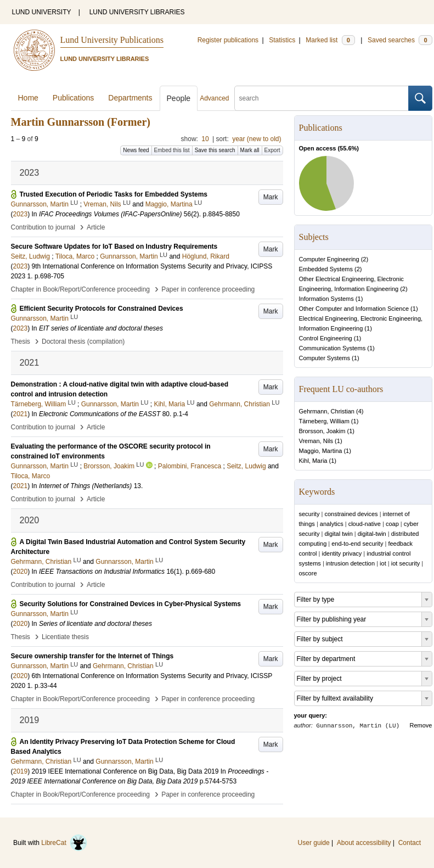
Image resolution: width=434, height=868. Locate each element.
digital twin (338, 534)
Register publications (228, 40)
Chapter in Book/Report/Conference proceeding (81, 289)
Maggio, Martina (321, 451)
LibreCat (64, 843)
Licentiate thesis (65, 637)
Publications (74, 98)
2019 (21, 771)
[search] (322, 98)
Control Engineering (326, 338)
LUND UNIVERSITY (42, 12)
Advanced (214, 98)
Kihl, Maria (313, 461)
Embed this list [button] (172, 150)
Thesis (21, 341)
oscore (308, 573)
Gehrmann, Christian (327, 411)
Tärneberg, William (324, 421)
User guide (314, 843)
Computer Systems (325, 358)
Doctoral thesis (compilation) (83, 341)
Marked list (330, 40)
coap (392, 524)
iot (383, 563)
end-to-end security (357, 544)
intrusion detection (350, 563)
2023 (21, 214)
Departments (130, 98)
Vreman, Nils (316, 441)
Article (96, 227)
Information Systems (326, 299)
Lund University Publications (112, 40)
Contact (410, 843)
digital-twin (372, 534)
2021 (21, 414)
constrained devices (351, 514)
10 (205, 139)
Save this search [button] (215, 150)
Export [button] (272, 150)
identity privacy (342, 553)
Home (28, 98)
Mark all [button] (250, 150)
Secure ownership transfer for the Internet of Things (92, 656)
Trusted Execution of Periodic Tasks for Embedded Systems (114, 194)
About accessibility (364, 843)
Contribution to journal (43, 227)
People (179, 98)
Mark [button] (271, 197)
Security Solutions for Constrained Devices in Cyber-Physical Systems (130, 604)
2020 (21, 572)
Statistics (282, 40)
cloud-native (365, 524)
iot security (406, 563)
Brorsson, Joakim (322, 431)
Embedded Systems (326, 269)
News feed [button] (136, 150)
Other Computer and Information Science (354, 309)
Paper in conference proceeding (208, 289)
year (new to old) (257, 139)
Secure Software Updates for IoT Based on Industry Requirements (114, 247)
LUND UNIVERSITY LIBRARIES (137, 12)
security (309, 514)
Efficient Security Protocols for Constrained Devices (102, 309)
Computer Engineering (329, 259)
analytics (332, 524)
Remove (421, 725)
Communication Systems (332, 348)
